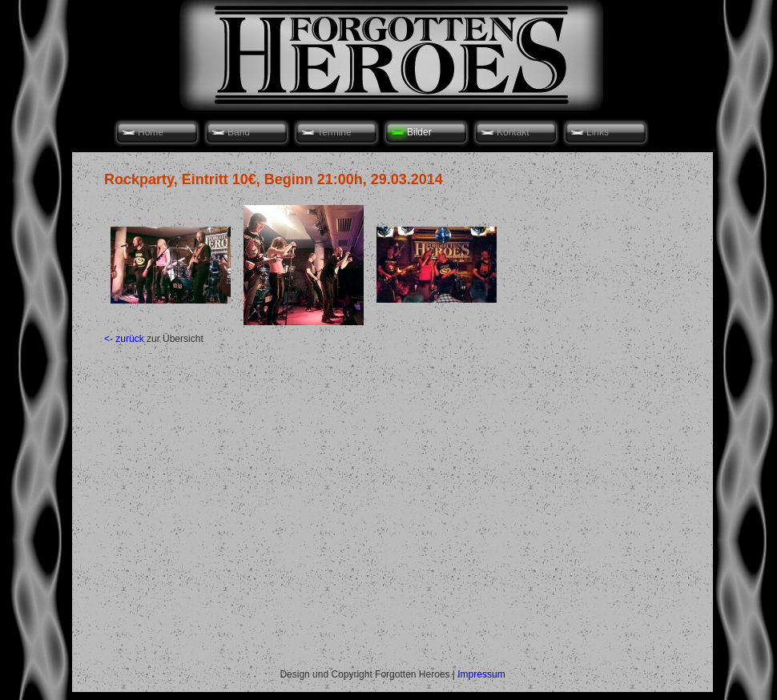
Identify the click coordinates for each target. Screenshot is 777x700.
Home (151, 132)
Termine (334, 132)
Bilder (419, 132)
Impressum (481, 674)
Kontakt (513, 132)
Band (239, 132)
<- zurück (124, 339)
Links (598, 132)
